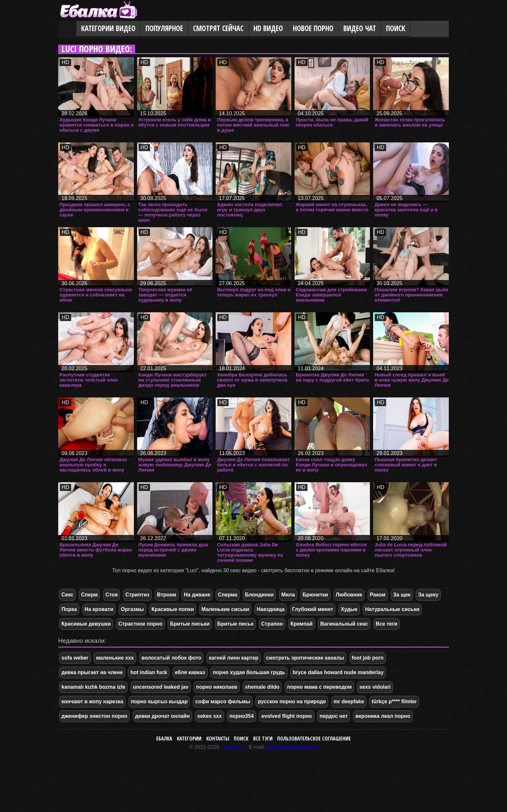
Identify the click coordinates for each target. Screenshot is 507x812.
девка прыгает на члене (92, 672)
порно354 (241, 716)
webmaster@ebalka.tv (292, 747)
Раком (378, 595)
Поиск (396, 28)
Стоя (112, 595)
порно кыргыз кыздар (159, 701)
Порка (69, 609)
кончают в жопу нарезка (92, 701)
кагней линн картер (234, 658)
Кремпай (301, 624)
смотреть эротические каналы (305, 658)
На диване (197, 595)
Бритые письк (235, 624)
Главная (67, 29)
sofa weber (75, 658)
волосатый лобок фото (172, 658)
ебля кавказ (190, 672)
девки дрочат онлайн (162, 716)
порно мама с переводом (319, 687)
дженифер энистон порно (94, 716)
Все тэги (263, 739)
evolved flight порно (286, 716)
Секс (67, 595)
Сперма (228, 595)
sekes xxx (210, 716)
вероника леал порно (383, 716)
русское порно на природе (292, 701)
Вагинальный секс (344, 624)
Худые (349, 609)
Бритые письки (190, 624)
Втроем (167, 595)
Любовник (349, 595)
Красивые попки (173, 609)
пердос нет (334, 716)
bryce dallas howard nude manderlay (338, 672)
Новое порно (313, 28)
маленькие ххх (115, 658)
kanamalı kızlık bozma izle (93, 687)
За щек (402, 595)
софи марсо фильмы (223, 701)
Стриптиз (137, 595)
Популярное (164, 28)
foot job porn (368, 658)
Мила (288, 595)
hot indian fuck (149, 672)
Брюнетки (315, 595)
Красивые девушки (86, 624)
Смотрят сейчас (218, 28)
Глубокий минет (313, 609)
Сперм (90, 595)
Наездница (271, 609)
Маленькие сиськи (225, 609)
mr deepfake (349, 701)
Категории (189, 739)
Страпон (272, 624)
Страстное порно (140, 624)
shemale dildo (262, 687)
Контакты (218, 739)
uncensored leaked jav (161, 687)
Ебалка (164, 739)
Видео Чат (360, 28)
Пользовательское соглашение (314, 739)
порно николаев (217, 687)
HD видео (268, 28)
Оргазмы (132, 609)
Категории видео (108, 28)
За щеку (428, 595)
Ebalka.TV (233, 747)
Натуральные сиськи (392, 609)
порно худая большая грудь (249, 672)
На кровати (99, 609)
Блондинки (259, 595)
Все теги (387, 624)
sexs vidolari (375, 687)
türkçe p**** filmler (394, 701)
